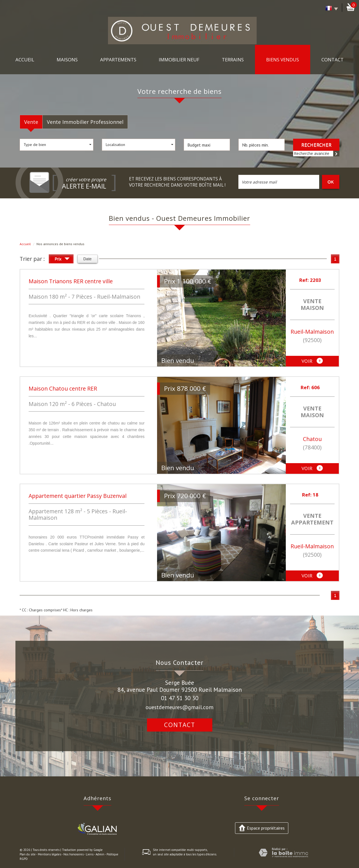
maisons (67, 60)
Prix (62, 260)
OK (331, 182)
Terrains (233, 60)
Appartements (118, 60)
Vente (31, 122)
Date (88, 259)
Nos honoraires (73, 854)
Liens (90, 854)
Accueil (25, 60)
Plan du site (28, 854)
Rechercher (316, 145)
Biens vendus (283, 60)
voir (312, 361)
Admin (100, 854)
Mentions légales (50, 854)
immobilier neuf (179, 60)
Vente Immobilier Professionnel (85, 122)
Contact (332, 60)
